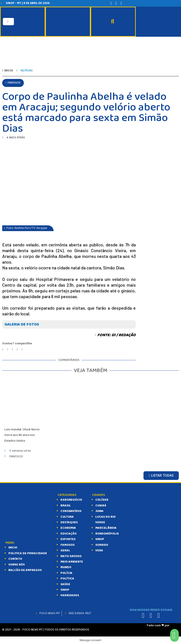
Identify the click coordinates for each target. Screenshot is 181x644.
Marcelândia (106, 528)
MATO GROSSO (71, 556)
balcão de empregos (25, 570)
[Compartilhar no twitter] (8, 349)
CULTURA (67, 517)
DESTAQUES (69, 522)
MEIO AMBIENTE (72, 562)
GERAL (65, 550)
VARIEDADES (70, 595)
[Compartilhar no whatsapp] (17, 349)
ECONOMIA (68, 528)
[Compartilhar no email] (22, 349)
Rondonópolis (107, 534)
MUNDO (66, 567)
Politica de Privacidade (28, 553)
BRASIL (66, 506)
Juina (99, 511)
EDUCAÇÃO (69, 534)
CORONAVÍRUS (71, 511)
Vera (99, 550)
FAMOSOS (68, 545)
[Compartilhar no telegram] (12, 349)
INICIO (13, 548)
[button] (13, 83)
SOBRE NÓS (17, 565)
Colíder (102, 500)
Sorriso (102, 545)
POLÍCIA (66, 573)
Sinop (100, 539)
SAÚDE (65, 584)
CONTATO (15, 559)
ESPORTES (68, 539)
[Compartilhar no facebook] (3, 349)
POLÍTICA (67, 579)
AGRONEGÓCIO (71, 500)
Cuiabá (101, 506)
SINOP (65, 590)
